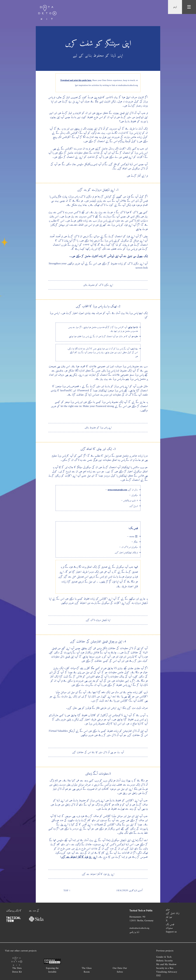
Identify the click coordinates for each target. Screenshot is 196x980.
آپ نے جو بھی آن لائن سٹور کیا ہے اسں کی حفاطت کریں (98, 752)
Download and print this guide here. (76, 80)
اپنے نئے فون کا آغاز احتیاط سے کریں (79, 857)
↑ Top (67, 891)
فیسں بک (170, 924)
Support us (171, 932)
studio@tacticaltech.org (139, 928)
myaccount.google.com (117, 490)
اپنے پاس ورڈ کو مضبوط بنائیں (98, 428)
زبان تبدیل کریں (173, 913)
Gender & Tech (164, 957)
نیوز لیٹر (169, 917)
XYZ (158, 976)
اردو (175, 7)
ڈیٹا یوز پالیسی (134, 932)
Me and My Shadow (166, 964)
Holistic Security (164, 961)
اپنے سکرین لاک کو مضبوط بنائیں (98, 285)
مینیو (168, 909)
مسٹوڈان (169, 928)
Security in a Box (165, 968)
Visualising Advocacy (167, 972)
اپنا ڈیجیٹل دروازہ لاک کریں (98, 620)
